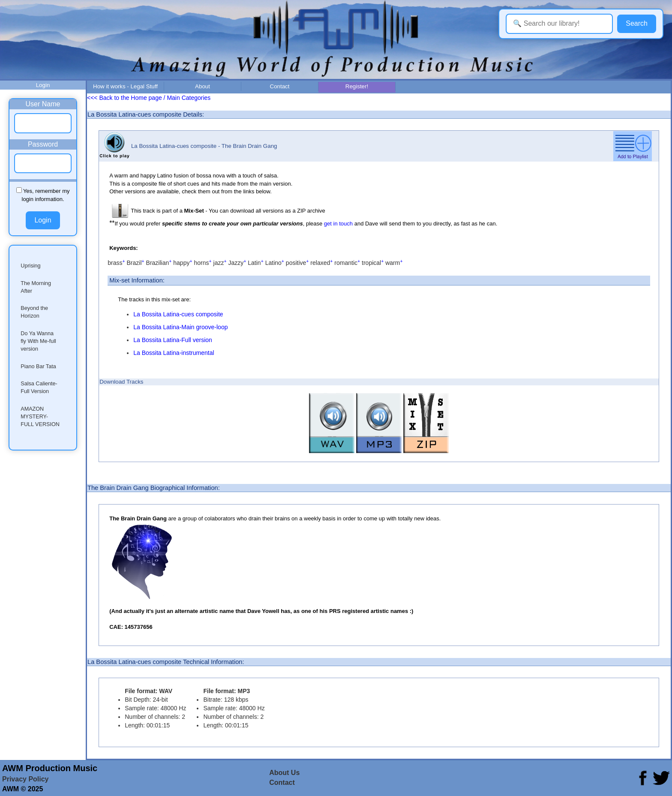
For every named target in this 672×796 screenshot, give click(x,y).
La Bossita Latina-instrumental (174, 353)
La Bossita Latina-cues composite (178, 314)
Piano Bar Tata (38, 366)
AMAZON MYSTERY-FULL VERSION (40, 417)
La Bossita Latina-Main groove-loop (180, 327)
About (202, 86)
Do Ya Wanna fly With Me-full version (38, 341)
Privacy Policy (25, 779)
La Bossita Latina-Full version (173, 340)
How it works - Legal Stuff (125, 86)
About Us (284, 773)
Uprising (30, 266)
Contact (280, 86)
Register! (357, 86)
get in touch (338, 224)
